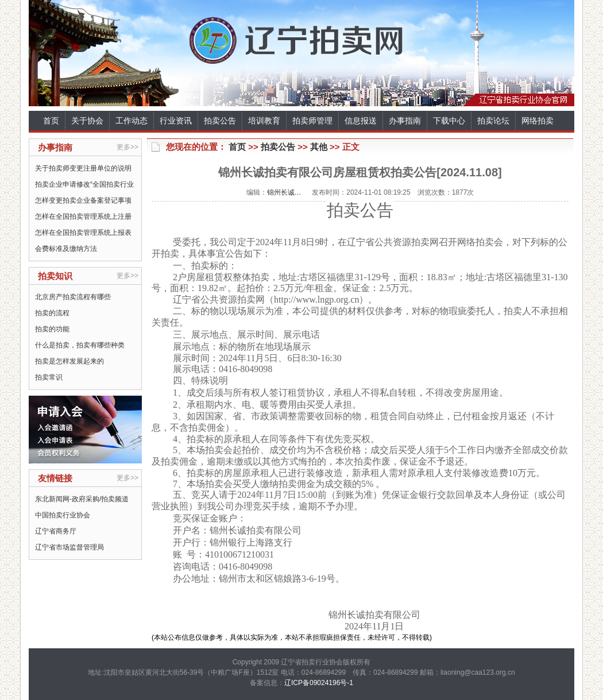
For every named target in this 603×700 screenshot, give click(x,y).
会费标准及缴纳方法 (66, 249)
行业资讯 (176, 121)
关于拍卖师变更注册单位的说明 (83, 168)
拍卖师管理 (312, 121)
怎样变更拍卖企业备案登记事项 (83, 200)
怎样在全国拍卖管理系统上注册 (83, 216)
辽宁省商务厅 (56, 531)
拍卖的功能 (52, 329)
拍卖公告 (220, 121)
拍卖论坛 (493, 121)
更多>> (127, 147)
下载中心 (449, 121)
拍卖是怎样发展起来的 (69, 361)
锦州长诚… (284, 192)
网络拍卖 (538, 121)
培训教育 (264, 121)
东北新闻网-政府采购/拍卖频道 (82, 499)
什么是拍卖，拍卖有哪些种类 (80, 345)
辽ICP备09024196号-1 (319, 683)
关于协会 (87, 121)
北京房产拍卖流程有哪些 (73, 297)
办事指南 (405, 121)
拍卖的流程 (52, 313)
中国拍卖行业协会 (63, 515)
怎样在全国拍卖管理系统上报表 (83, 233)
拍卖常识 (49, 377)
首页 (51, 121)
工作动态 (132, 121)
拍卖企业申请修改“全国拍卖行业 (84, 184)
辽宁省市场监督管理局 (69, 547)
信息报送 (361, 121)
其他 (319, 147)
